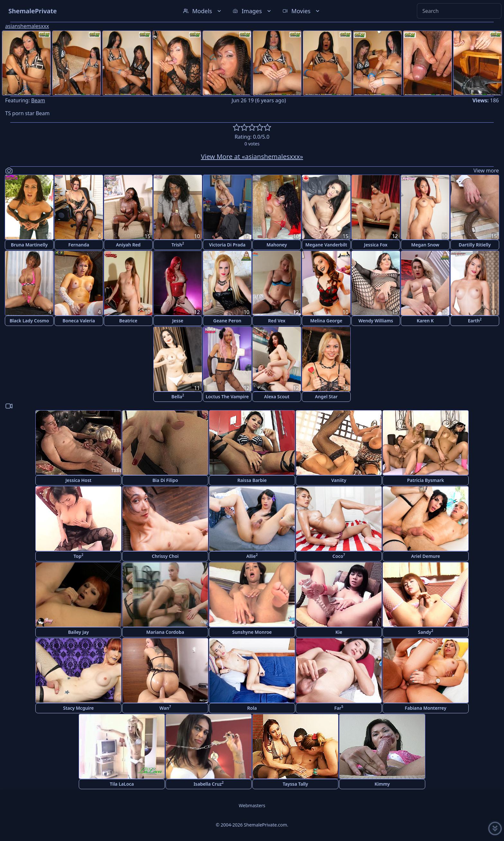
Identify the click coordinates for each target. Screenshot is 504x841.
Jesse (178, 321)
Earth (475, 320)
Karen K (425, 321)
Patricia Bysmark (425, 480)
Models (203, 11)
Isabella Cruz (209, 784)
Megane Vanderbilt (326, 245)
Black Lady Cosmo (29, 321)
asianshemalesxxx (27, 26)
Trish (178, 244)
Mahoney (277, 245)
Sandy (425, 632)
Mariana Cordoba (165, 632)
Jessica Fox (376, 245)
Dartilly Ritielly (475, 245)
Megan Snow (425, 245)
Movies (302, 11)
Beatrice (128, 321)
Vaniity (339, 480)
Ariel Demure (426, 556)
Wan (165, 708)
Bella (178, 396)
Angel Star (326, 397)
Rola (252, 708)
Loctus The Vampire (227, 397)
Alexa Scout (277, 397)
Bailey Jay (79, 632)
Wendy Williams (376, 321)
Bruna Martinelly (29, 245)
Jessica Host (79, 480)
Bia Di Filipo (165, 480)
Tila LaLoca (122, 784)
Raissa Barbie (252, 480)
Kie (339, 632)
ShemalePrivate (33, 11)
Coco (339, 556)
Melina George (326, 321)
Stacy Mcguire (78, 708)
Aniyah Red (128, 245)
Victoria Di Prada (227, 245)
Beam (38, 100)
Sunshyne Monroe (252, 632)
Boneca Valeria (79, 321)
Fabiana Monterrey (425, 708)
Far (339, 708)
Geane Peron (227, 321)
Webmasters (252, 805)
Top (78, 556)
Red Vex (277, 321)
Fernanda (79, 245)
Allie (252, 556)
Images (252, 11)
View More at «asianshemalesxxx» (252, 157)
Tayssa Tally (296, 784)
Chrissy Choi (165, 556)
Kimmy (382, 784)
